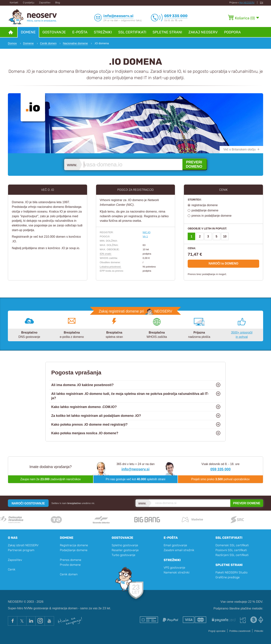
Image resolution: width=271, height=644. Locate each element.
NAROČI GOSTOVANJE (28, 503)
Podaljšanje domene (74, 550)
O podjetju (29, 3)
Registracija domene (74, 545)
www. (72, 165)
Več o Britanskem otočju (239, 149)
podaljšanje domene (205, 210)
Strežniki (103, 32)
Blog (58, 3)
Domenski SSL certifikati (232, 545)
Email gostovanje (175, 545)
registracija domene (205, 205)
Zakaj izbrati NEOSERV (23, 545)
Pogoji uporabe (217, 631)
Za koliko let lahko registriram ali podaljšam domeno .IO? (96, 416)
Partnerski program (21, 550)
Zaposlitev (45, 3)
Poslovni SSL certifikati (231, 550)
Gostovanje (54, 32)
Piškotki (259, 631)
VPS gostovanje (174, 568)
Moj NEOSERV (247, 3)
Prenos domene (71, 560)
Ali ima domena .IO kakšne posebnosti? (82, 385)
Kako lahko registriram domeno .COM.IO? (84, 407)
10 (225, 236)
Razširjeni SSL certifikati (232, 555)
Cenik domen (69, 574)
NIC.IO (147, 232)
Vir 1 (145, 236)
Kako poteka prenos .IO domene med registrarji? (89, 425)
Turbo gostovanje (123, 555)
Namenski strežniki (177, 572)
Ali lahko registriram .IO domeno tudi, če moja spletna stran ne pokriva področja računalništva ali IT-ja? (130, 396)
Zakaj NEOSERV (203, 32)
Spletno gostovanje (125, 545)
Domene (28, 32)
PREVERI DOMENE (247, 503)
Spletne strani (167, 32)
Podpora (232, 32)
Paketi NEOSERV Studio (231, 572)
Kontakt (14, 3)
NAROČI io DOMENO (223, 263)
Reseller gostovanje (125, 550)
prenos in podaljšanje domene (211, 216)
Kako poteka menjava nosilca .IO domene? (85, 433)
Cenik (12, 569)
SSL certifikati (132, 32)
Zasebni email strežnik (179, 550)
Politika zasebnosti (240, 631)
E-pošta (80, 32)
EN (262, 3)
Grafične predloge (228, 577)
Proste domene (70, 565)
